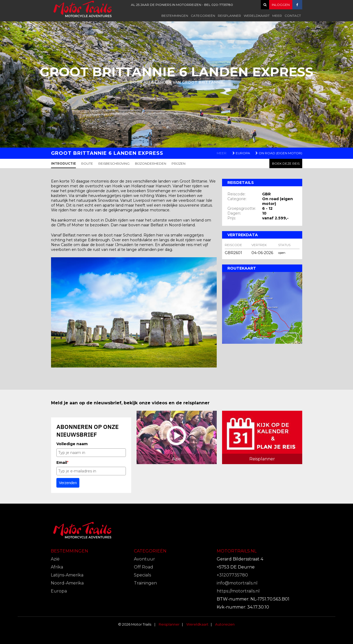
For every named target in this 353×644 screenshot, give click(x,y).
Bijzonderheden (151, 163)
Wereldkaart (257, 16)
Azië (55, 559)
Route (87, 163)
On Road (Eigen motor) (279, 153)
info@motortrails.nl (237, 583)
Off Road (143, 567)
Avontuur (144, 559)
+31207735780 (232, 575)
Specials (142, 575)
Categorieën (203, 16)
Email (62, 463)
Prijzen (179, 163)
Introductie (63, 163)
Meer (277, 16)
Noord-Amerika (67, 583)
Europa (241, 153)
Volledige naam (72, 444)
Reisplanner (229, 16)
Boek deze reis (286, 163)
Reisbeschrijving (114, 163)
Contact (293, 16)
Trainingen (145, 583)
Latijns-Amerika (67, 575)
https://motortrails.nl (238, 591)
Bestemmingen (175, 16)
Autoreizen (225, 624)
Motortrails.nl (237, 551)
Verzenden (68, 483)
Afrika (57, 567)
